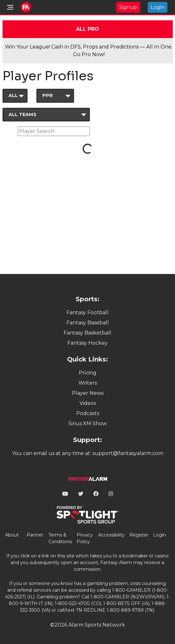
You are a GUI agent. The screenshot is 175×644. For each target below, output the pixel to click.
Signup (128, 7)
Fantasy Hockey (87, 343)
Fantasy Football (87, 312)
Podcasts (88, 413)
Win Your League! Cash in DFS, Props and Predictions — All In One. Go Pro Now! (89, 51)
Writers (88, 383)
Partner (35, 535)
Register (139, 535)
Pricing (88, 373)
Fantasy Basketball (87, 333)
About (12, 535)
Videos (88, 403)
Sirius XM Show (87, 423)
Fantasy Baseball (88, 323)
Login (158, 7)
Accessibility (111, 535)
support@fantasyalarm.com (128, 453)
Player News (88, 393)
